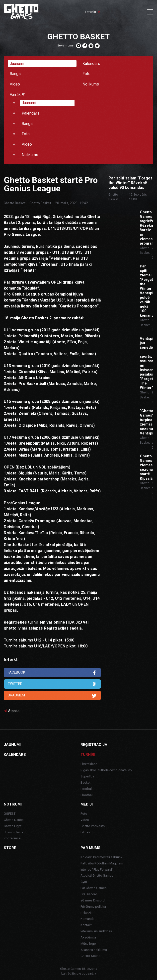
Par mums (90, 848)
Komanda (87, 919)
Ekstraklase (89, 764)
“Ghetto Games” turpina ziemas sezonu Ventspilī (147, 422)
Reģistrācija (94, 745)
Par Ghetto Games (93, 888)
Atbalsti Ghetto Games (97, 875)
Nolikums (91, 84)
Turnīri (88, 755)
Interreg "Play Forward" (97, 870)
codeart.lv (89, 973)
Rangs (15, 74)
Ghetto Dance (14, 820)
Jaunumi (17, 64)
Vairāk (17, 95)
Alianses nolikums (94, 950)
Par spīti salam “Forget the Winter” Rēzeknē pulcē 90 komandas (130, 183)
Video (15, 84)
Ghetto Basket (15, 203)
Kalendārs (91, 64)
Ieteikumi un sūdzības (96, 931)
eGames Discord (93, 900)
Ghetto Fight (13, 826)
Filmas (85, 832)
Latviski (90, 12)
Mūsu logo (88, 944)
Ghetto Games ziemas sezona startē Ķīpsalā (146, 467)
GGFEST (10, 814)
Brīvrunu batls (13, 832)
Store (10, 848)
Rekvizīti (86, 913)
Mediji (87, 804)
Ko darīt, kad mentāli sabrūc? (101, 857)
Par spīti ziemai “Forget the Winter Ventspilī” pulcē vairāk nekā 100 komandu (147, 291)
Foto (86, 74)
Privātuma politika (93, 907)
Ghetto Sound (90, 956)
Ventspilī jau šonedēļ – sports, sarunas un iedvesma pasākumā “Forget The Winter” (147, 363)
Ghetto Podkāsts (93, 826)
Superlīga (87, 776)
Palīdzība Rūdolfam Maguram (102, 863)
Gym (84, 882)
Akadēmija (88, 937)
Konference (12, 838)
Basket (85, 783)
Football (86, 789)
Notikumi (13, 804)
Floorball (87, 795)
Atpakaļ (14, 711)
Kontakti (86, 925)
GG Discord (89, 894)
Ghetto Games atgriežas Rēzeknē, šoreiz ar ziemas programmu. (147, 228)
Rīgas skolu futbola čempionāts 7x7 (106, 770)
